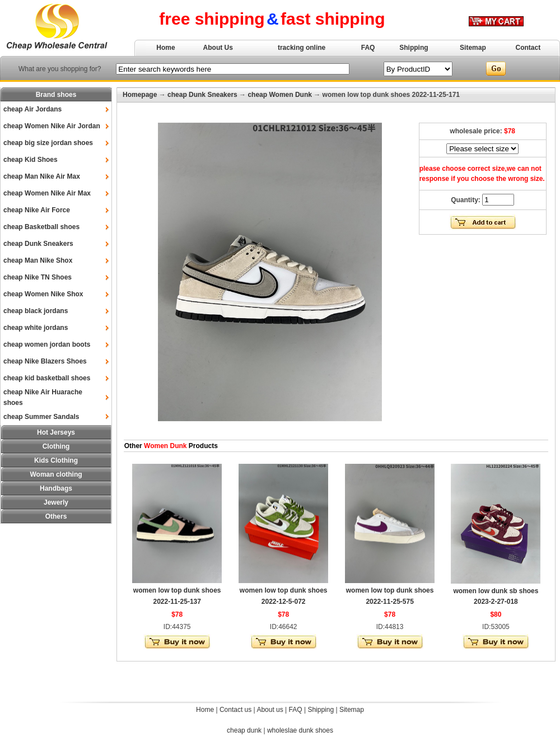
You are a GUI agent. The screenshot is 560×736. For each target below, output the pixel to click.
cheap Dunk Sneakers (38, 244)
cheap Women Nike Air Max (47, 193)
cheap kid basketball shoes (47, 378)
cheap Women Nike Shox (43, 294)
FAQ (368, 48)
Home (165, 48)
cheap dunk (244, 730)
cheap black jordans (36, 311)
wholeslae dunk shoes (300, 730)
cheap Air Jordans (32, 109)
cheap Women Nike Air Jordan (52, 126)
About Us (218, 48)
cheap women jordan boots (47, 344)
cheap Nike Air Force (37, 210)
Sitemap (473, 48)
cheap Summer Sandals (41, 417)
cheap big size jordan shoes (48, 143)
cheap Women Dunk (279, 95)
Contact (528, 48)
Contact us (235, 710)
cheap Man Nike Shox (38, 260)
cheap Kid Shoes (31, 160)
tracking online (302, 48)
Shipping (414, 48)
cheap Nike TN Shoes (38, 277)
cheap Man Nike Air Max (42, 176)
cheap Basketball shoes (41, 227)
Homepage (140, 95)
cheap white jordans (36, 328)
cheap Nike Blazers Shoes (45, 361)
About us (270, 710)
